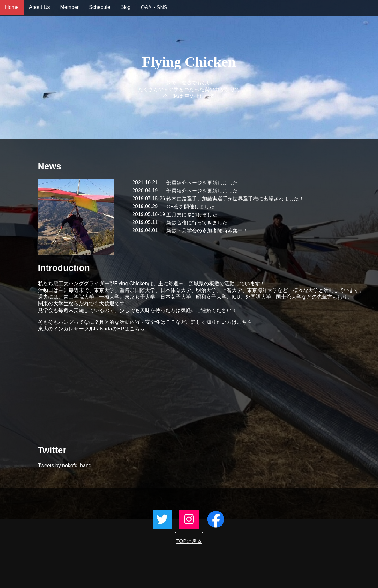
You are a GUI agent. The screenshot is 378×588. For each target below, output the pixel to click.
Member (70, 7)
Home (12, 7)
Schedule (100, 7)
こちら (244, 322)
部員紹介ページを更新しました (202, 183)
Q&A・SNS (154, 7)
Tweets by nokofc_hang (65, 465)
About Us (40, 7)
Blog (126, 7)
